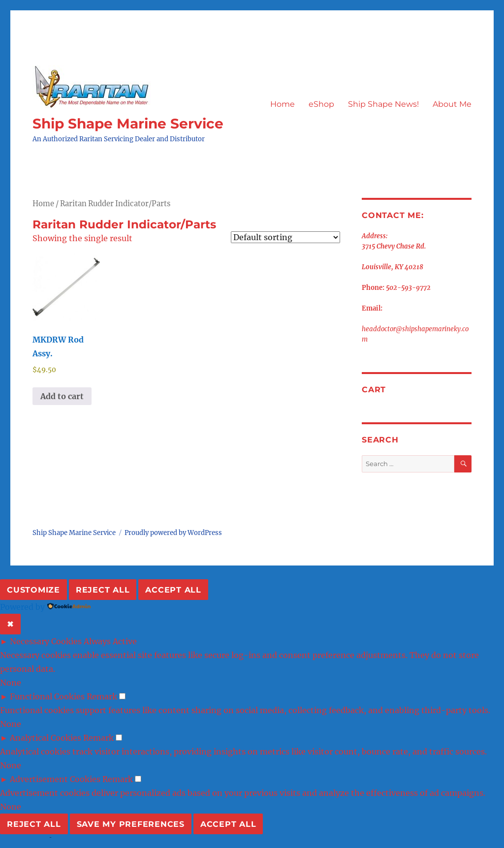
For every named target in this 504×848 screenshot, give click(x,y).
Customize (33, 590)
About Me (452, 104)
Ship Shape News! (383, 104)
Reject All (103, 590)
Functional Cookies (47, 696)
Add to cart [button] (62, 396)
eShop (321, 104)
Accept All (173, 590)
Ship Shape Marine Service (128, 124)
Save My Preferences (131, 824)
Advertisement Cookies (55, 779)
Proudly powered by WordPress (173, 533)
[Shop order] (285, 237)
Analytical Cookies (46, 738)
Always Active (110, 641)
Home (283, 104)
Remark (102, 696)
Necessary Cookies (46, 641)
